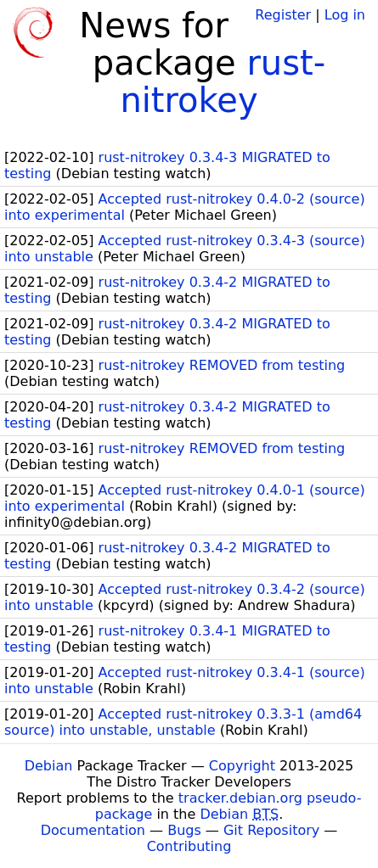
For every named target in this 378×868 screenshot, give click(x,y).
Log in (345, 15)
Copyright (242, 766)
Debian (49, 766)
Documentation (93, 830)
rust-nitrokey (223, 81)
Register (283, 15)
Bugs (184, 830)
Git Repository (271, 830)
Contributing (189, 846)
